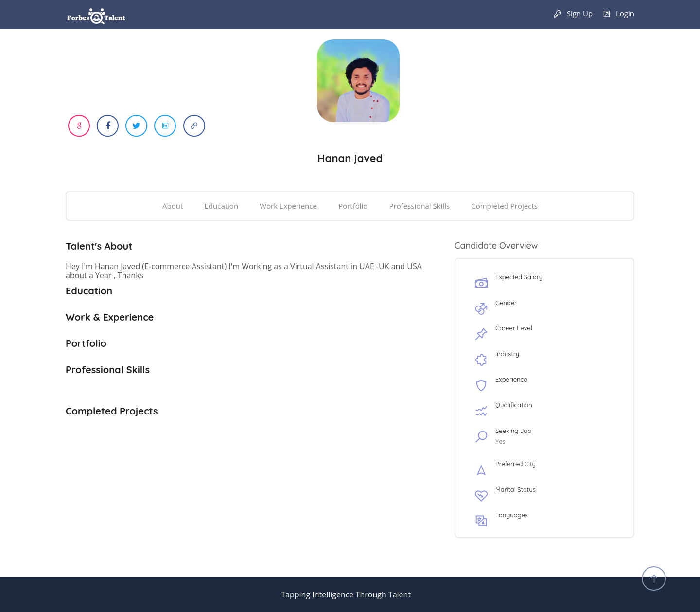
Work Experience (288, 206)
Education (222, 206)
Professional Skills (419, 206)
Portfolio (353, 206)
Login (618, 14)
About (173, 206)
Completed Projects (504, 206)
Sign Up (573, 14)
